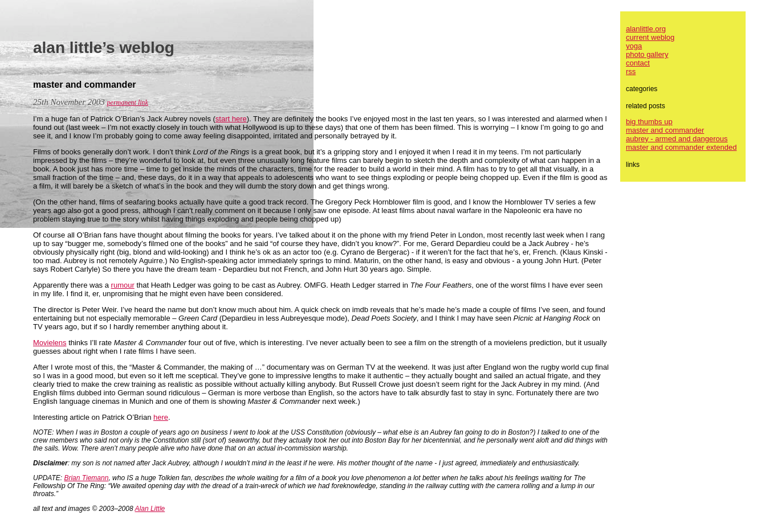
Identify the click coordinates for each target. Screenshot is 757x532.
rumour (123, 285)
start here (231, 119)
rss (631, 71)
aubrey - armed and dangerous (677, 139)
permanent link (128, 103)
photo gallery (647, 54)
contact (638, 63)
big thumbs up (649, 122)
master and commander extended (681, 147)
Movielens (50, 343)
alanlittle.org (646, 29)
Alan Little (150, 509)
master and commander (665, 130)
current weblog (650, 37)
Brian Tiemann (86, 478)
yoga (634, 46)
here (161, 417)
